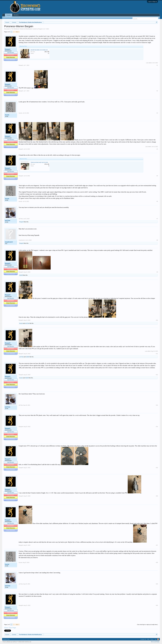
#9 (157, 272)
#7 (157, 219)
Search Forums (8, 18)
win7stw (8, 220)
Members (16, 15)
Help (148, 639)
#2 (157, 91)
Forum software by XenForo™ (17, 642)
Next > (17, 32)
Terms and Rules (155, 642)
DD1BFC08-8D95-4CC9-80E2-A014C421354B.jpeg (44, 50)
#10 (157, 320)
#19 (157, 584)
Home (152, 639)
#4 (157, 149)
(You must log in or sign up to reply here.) (147, 625)
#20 (157, 605)
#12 (157, 375)
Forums (9, 15)
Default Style (6, 639)
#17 (157, 545)
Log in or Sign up (152, 2)
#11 (157, 354)
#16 (157, 496)
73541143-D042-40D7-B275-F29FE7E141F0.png (43, 162)
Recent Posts (17, 18)
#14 (157, 427)
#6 (157, 201)
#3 (157, 113)
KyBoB (21, 275)
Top (155, 639)
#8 (157, 240)
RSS (158, 639)
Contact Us (143, 639)
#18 (157, 562)
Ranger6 (40, 29)
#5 (157, 176)
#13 (157, 405)
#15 (157, 468)
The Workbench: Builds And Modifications (22, 29)
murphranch (9, 242)
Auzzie (7, 115)
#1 (157, 65)
